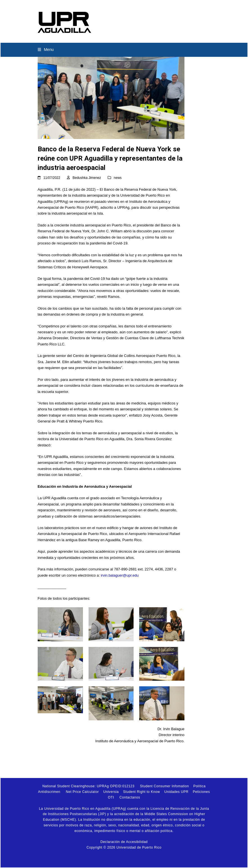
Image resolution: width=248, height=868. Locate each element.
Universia (111, 792)
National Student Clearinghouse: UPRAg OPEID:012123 (89, 786)
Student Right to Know (142, 792)
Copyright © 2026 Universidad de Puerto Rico (124, 847)
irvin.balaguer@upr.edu (120, 575)
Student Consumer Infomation (164, 786)
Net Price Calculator (82, 792)
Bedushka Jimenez (87, 178)
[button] (46, 50)
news (118, 178)
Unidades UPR (176, 792)
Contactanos (130, 797)
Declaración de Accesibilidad (124, 842)
